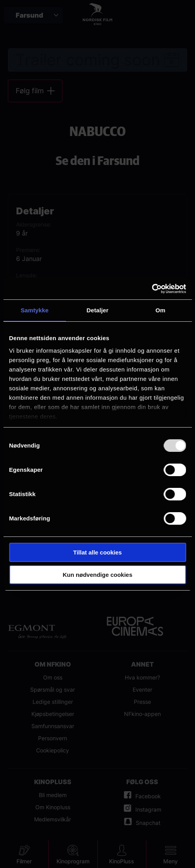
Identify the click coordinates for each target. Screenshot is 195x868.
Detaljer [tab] (98, 310)
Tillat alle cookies (98, 552)
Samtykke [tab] (35, 310)
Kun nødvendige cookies (98, 575)
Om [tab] (160, 310)
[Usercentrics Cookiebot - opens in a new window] (152, 289)
